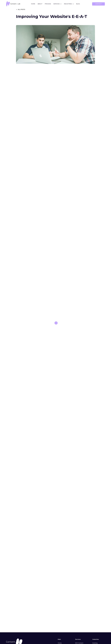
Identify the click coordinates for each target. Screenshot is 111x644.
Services (57, 4)
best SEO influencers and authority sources (45, 375)
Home (33, 4)
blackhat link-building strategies (76, 343)
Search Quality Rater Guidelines (50, 478)
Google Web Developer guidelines (75, 275)
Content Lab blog (49, 539)
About (40, 4)
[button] (57, 4)
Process (48, 4)
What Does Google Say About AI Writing (37, 505)
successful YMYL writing (43, 92)
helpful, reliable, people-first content (53, 97)
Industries (68, 4)
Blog (78, 4)
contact (98, 4)
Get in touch (35, 530)
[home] (16, 4)
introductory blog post (77, 524)
